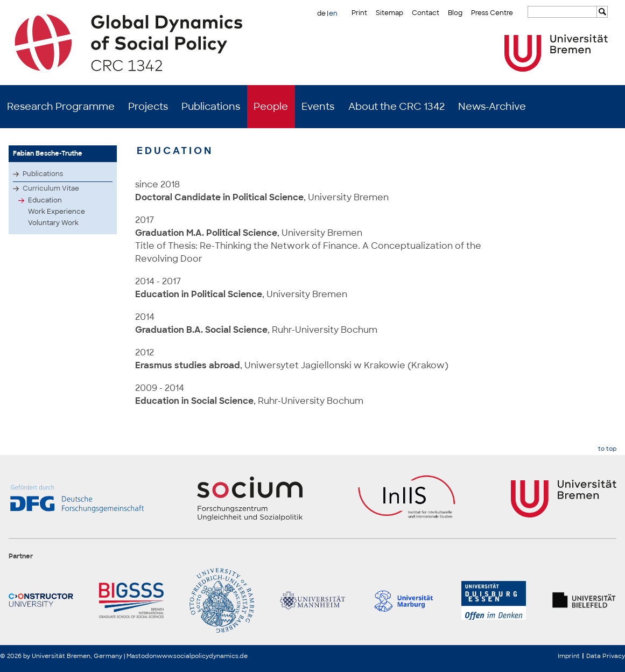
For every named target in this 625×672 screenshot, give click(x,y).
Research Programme (61, 107)
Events (318, 107)
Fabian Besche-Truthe (48, 153)
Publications (211, 107)
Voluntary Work (53, 223)
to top (607, 449)
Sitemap (389, 13)
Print (359, 13)
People (271, 107)
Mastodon (142, 656)
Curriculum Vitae (51, 188)
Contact (426, 13)
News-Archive (492, 107)
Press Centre (492, 13)
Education (45, 200)
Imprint (569, 656)
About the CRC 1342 (396, 107)
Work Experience (57, 212)
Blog (455, 13)
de (321, 13)
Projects (148, 107)
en (333, 13)
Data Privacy (606, 656)
